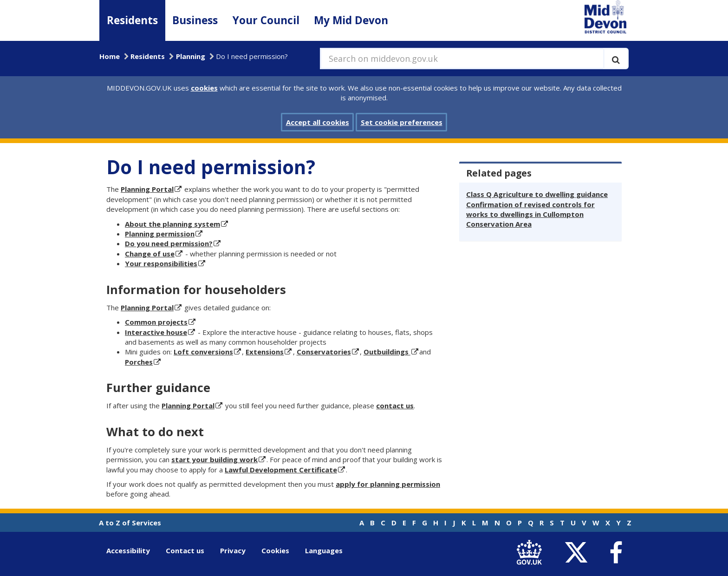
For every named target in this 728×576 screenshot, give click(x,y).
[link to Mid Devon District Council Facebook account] (616, 553)
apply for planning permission (388, 484)
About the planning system (172, 224)
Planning (191, 56)
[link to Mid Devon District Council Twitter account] (578, 553)
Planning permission (160, 234)
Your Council (266, 20)
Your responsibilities (161, 263)
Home (110, 56)
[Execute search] (616, 59)
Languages (324, 550)
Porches (139, 362)
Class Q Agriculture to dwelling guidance (537, 194)
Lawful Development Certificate (281, 470)
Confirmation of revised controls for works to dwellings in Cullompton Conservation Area (530, 214)
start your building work (214, 459)
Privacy (233, 550)
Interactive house (156, 332)
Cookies (275, 550)
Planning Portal (147, 189)
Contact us (185, 550)
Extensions (265, 352)
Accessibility (128, 550)
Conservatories (324, 352)
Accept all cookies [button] (318, 122)
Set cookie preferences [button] (402, 122)
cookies (204, 88)
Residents (132, 20)
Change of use (150, 254)
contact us (395, 406)
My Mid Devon (351, 20)
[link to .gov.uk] (531, 553)
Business (195, 20)
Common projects (156, 322)
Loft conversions (203, 352)
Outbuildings (387, 352)
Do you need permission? (169, 243)
